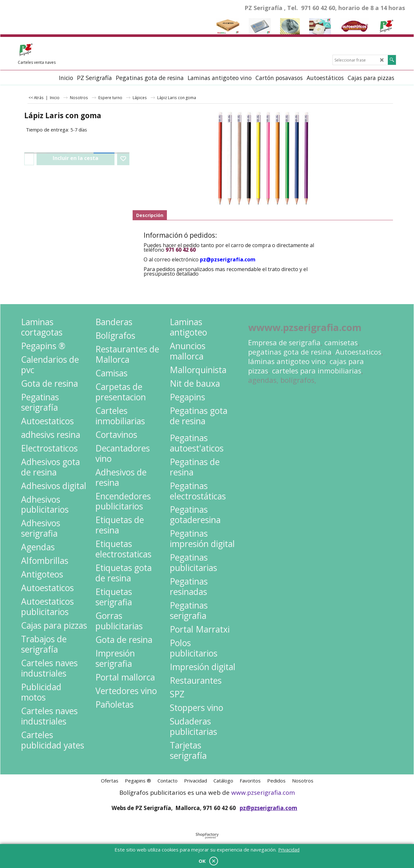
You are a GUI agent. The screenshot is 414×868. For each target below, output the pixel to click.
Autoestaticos (358, 352)
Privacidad (289, 850)
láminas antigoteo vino (287, 361)
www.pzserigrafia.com (263, 793)
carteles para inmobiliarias (317, 371)
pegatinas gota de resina (290, 352)
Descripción (150, 215)
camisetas (341, 343)
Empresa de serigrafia (284, 343)
